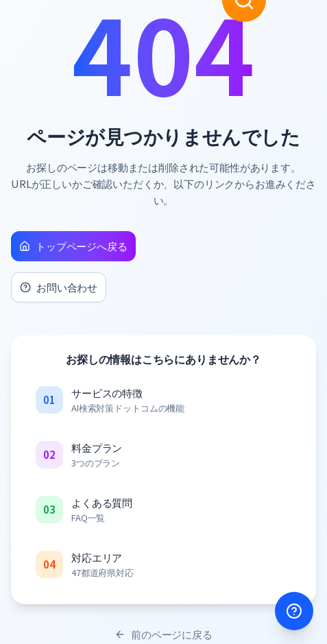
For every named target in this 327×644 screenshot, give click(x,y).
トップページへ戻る (73, 246)
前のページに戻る (163, 634)
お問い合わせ (59, 287)
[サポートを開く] (294, 611)
